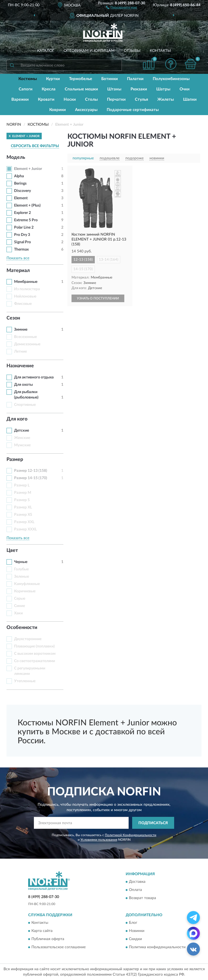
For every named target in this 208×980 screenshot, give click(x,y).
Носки (70, 99)
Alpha (19, 176)
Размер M (23, 493)
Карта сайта (42, 931)
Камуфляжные (27, 584)
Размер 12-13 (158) (31, 471)
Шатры (163, 89)
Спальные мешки (81, 89)
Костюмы (28, 79)
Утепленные (25, 681)
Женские (22, 438)
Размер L (22, 485)
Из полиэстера (27, 289)
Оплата (135, 890)
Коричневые (25, 591)
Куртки (53, 79)
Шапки (190, 99)
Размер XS (23, 515)
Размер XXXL (25, 529)
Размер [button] (15, 460)
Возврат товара (142, 898)
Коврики (58, 110)
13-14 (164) (109, 260)
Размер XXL (24, 522)
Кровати (46, 99)
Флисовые (23, 304)
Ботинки (110, 79)
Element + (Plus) (27, 206)
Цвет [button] (12, 551)
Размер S (22, 500)
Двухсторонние (28, 639)
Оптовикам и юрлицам (89, 51)
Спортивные (25, 405)
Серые (20, 599)
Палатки (135, 79)
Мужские (22, 445)
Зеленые (22, 577)
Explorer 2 (22, 213)
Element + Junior (28, 169)
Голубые (21, 569)
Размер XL (23, 507)
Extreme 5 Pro (26, 220)
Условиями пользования (99, 840)
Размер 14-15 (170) (31, 478)
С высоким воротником (35, 654)
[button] (121, 7)
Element (21, 198)
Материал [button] (18, 271)
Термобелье (81, 79)
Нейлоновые (25, 296)
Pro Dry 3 (22, 235)
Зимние (21, 330)
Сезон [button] (13, 318)
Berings (20, 184)
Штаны (114, 89)
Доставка (137, 882)
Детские (22, 431)
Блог (133, 923)
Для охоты (23, 385)
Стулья (142, 99)
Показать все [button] (18, 258)
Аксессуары (86, 110)
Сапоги (26, 89)
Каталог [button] (46, 51)
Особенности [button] (22, 628)
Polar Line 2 (24, 227)
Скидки (135, 939)
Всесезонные (25, 337)
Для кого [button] (17, 419)
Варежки (20, 99)
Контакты (160, 51)
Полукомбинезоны (171, 79)
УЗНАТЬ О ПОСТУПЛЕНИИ (98, 298)
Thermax (21, 249)
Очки (185, 89)
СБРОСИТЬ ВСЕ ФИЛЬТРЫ (35, 146)
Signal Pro (22, 242)
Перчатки (116, 99)
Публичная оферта (48, 939)
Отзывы (132, 51)
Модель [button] (16, 157)
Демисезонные (27, 344)
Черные (21, 562)
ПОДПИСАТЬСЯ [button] (153, 823)
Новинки (137, 931)
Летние (20, 352)
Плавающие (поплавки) (34, 646)
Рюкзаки (139, 89)
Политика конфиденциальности (157, 947)
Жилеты (166, 99)
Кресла (49, 89)
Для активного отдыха (34, 377)
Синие (19, 606)
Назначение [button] (20, 366)
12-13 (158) (83, 260)
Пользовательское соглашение (58, 947)
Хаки (18, 613)
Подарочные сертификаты (133, 110)
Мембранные (26, 282)
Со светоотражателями (35, 661)
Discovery (22, 191)
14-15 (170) (83, 269)
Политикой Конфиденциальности (131, 835)
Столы (91, 99)
